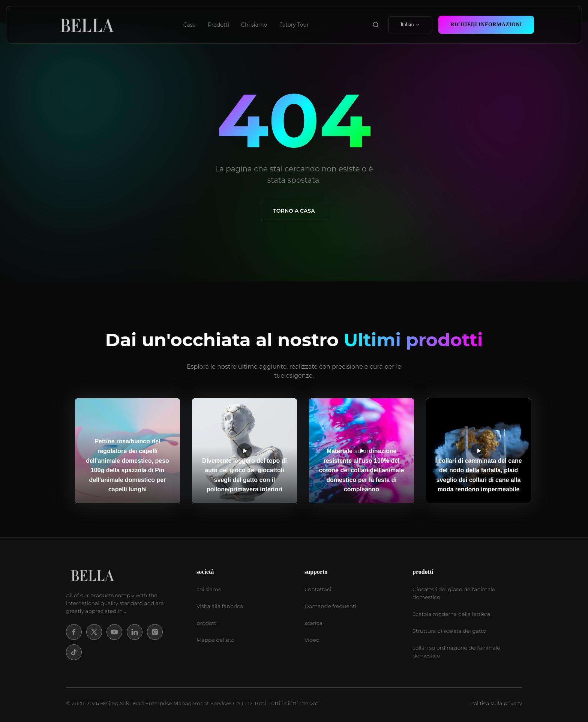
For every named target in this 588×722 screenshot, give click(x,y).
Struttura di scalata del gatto (449, 631)
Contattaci (318, 589)
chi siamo (209, 589)
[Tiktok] (74, 652)
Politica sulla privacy (496, 703)
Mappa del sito (215, 640)
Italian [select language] (410, 25)
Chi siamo (254, 25)
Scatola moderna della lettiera (451, 614)
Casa (190, 25)
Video (312, 640)
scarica (313, 623)
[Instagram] (155, 632)
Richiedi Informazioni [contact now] (486, 25)
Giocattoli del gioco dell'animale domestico (454, 593)
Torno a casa (294, 211)
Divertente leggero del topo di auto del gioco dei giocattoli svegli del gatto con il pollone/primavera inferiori (244, 475)
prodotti (207, 623)
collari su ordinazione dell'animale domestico (456, 652)
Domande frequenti (330, 606)
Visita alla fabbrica (220, 606)
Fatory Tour (294, 25)
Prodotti (218, 25)
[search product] (376, 25)
